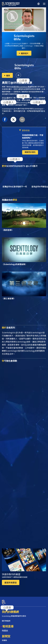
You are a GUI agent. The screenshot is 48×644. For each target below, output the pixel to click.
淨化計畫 (5, 98)
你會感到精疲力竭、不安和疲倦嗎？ (33, 136)
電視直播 (8, 624)
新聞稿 (4, 638)
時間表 (5, 628)
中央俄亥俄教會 (21, 87)
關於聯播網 (6, 618)
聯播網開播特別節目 (14, 614)
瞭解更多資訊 (30, 152)
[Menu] (44, 4)
